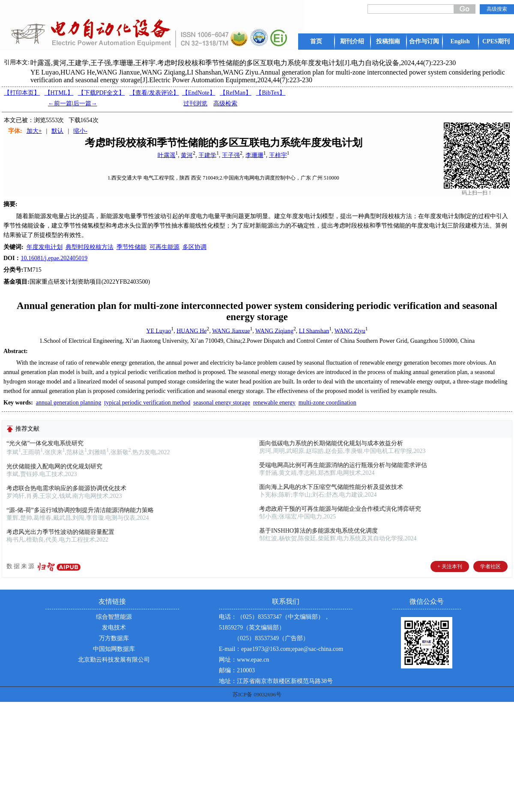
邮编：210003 (237, 670)
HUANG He (191, 331)
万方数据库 (114, 638)
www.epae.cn (253, 660)
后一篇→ (85, 103)
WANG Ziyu (350, 331)
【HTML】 (59, 93)
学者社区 (490, 566)
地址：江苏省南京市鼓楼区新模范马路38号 (276, 681)
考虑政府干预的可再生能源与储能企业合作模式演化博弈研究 (340, 509)
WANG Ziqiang (274, 331)
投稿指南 (388, 41)
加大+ (34, 131)
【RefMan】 (236, 93)
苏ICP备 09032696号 (257, 694)
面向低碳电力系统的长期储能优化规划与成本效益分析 (331, 443)
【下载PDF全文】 (102, 93)
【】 (154, 93)
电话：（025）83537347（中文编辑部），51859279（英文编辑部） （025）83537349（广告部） (274, 628)
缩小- (80, 131)
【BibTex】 (270, 93)
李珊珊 (254, 155)
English (460, 41)
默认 (57, 131)
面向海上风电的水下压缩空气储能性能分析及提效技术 (331, 487)
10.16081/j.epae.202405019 (54, 258)
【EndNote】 (199, 93)
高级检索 (225, 103)
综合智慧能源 (114, 617)
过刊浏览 (195, 103)
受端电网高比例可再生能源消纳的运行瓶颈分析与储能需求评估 (343, 465)
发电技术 (114, 628)
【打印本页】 (22, 93)
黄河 (187, 155)
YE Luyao (158, 331)
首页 (316, 41)
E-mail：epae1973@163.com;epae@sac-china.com (281, 649)
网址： (228, 660)
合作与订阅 (424, 41)
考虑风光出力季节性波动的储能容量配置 (60, 532)
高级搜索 (497, 9)
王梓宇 (278, 155)
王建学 (207, 155)
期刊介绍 (352, 41)
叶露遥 (167, 155)
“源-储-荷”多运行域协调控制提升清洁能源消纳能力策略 (80, 510)
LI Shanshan (314, 331)
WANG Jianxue (231, 331)
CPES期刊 (496, 41)
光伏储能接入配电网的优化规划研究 (54, 466)
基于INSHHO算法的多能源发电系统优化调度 (318, 531)
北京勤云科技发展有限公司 (114, 660)
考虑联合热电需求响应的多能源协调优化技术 (66, 488)
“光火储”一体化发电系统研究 (45, 443)
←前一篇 (60, 103)
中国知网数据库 (114, 649)
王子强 (231, 155)
